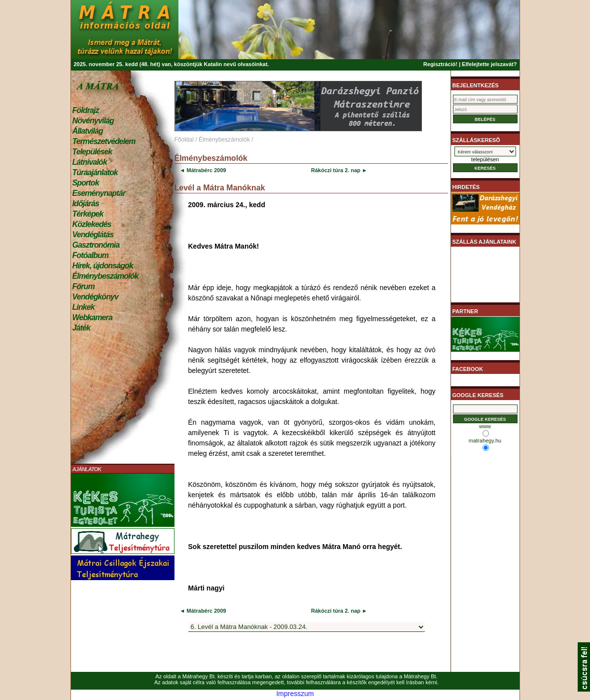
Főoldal (184, 140)
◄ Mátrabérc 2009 (203, 170)
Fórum (84, 286)
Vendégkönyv (96, 297)
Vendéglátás (93, 235)
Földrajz (86, 110)
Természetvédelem (104, 141)
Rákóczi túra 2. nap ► (339, 170)
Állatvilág (88, 131)
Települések (92, 152)
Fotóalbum (91, 255)
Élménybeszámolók (105, 276)
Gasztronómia (96, 245)
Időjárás (86, 203)
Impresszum (295, 694)
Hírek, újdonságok (103, 266)
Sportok (86, 183)
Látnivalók (90, 162)
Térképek (88, 214)
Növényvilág (93, 121)
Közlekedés (92, 224)
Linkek (84, 307)
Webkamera (92, 317)
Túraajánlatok (95, 172)
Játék (81, 328)
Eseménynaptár (99, 193)
